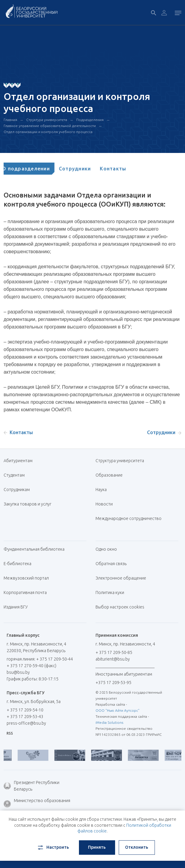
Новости (104, 504)
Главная (10, 120)
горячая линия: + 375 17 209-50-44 (40, 659)
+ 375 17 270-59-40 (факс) (31, 666)
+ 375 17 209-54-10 (25, 710)
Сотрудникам (17, 490)
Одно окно (106, 549)
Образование (109, 475)
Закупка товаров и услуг (27, 504)
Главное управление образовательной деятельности (50, 126)
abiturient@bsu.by (113, 659)
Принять (97, 847)
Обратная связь (111, 564)
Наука (101, 490)
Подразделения (90, 120)
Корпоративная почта (27, 593)
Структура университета (47, 120)
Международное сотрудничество (129, 522)
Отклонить (137, 847)
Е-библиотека (20, 564)
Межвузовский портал (28, 578)
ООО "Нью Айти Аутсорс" (118, 710)
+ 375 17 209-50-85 (114, 652)
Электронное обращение (121, 578)
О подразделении (32, 169)
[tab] (32, 169)
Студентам (14, 475)
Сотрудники (81, 169)
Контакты (119, 169)
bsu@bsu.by (18, 672)
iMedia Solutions (109, 722)
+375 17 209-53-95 (113, 683)
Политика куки (110, 593)
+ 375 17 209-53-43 (25, 717)
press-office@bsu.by (26, 723)
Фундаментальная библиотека (36, 549)
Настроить (53, 848)
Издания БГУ (16, 607)
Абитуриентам (20, 461)
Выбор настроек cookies (120, 607)
